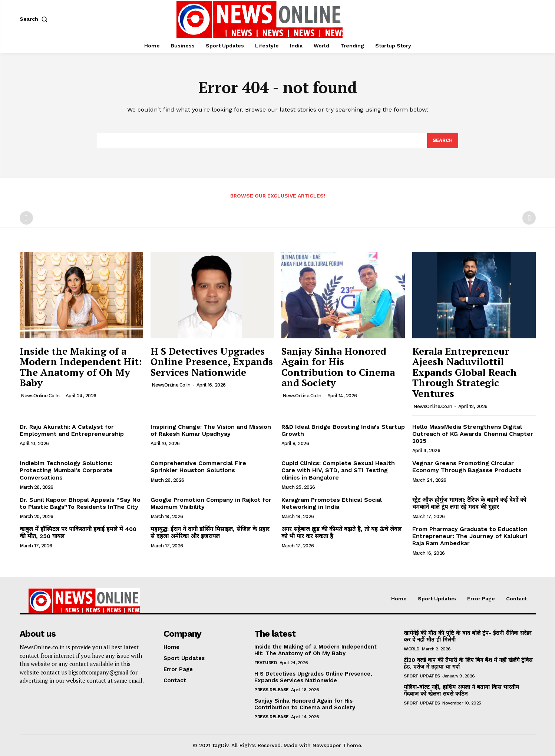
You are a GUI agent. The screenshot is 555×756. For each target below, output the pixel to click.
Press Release (272, 690)
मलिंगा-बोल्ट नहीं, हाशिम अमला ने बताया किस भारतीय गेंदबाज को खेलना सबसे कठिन (461, 690)
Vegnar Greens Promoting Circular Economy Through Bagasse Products (467, 467)
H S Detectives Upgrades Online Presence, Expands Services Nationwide (212, 362)
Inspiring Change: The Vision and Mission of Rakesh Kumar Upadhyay (211, 430)
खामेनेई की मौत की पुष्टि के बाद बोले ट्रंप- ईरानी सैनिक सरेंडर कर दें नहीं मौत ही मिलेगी (468, 636)
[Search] (443, 140)
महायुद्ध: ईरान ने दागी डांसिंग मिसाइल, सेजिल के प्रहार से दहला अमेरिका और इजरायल (210, 533)
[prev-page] (26, 218)
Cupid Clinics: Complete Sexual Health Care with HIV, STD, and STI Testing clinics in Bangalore (338, 470)
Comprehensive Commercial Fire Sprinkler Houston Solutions (198, 467)
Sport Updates (422, 676)
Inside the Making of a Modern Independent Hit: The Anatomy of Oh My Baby (81, 367)
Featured (266, 663)
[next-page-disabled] (529, 218)
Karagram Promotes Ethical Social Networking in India (332, 503)
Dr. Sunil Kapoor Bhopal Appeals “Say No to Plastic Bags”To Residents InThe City (80, 503)
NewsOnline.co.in (40, 396)
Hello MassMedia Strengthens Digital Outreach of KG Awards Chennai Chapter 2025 (473, 434)
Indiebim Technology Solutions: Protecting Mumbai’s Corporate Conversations (66, 470)
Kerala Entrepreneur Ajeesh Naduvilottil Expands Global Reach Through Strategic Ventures (465, 372)
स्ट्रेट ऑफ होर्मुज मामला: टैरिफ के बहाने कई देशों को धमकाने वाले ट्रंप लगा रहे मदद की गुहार (469, 503)
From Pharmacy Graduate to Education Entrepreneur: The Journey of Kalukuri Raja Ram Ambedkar (470, 536)
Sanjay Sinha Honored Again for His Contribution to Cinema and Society (338, 367)
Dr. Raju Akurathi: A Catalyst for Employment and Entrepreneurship (72, 430)
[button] (35, 19)
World (412, 649)
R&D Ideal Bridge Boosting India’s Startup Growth (343, 430)
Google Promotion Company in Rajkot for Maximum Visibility (211, 503)
